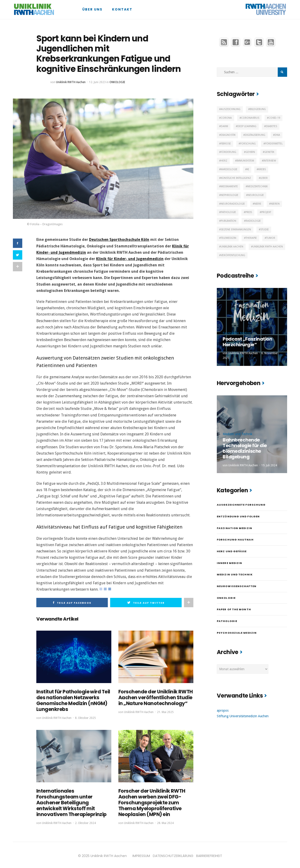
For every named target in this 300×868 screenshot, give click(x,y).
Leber (264, 178)
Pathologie (228, 212)
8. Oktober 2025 (85, 717)
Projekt (266, 212)
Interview (270, 161)
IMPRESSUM (141, 854)
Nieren (275, 204)
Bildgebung (258, 109)
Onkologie (117, 82)
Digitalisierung (255, 135)
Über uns (92, 9)
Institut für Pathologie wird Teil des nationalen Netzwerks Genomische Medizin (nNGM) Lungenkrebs (72, 700)
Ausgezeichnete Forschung (241, 505)
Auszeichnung (231, 109)
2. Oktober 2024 (85, 821)
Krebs (262, 169)
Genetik (269, 152)
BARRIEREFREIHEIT (209, 854)
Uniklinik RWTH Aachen (71, 82)
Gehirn (250, 152)
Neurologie (256, 195)
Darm (224, 126)
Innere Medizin (229, 563)
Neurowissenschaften (237, 586)
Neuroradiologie (233, 204)
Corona (226, 118)
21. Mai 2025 (165, 711)
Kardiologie (229, 169)
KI (248, 169)
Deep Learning (247, 126)
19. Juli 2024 (269, 465)
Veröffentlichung (233, 255)
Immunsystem (245, 161)
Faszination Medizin (237, 333)
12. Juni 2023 (97, 82)
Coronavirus (250, 118)
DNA (277, 135)
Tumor (271, 238)
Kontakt (122, 9)
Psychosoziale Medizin (237, 633)
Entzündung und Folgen (238, 516)
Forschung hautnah (235, 540)
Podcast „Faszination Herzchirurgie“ (247, 342)
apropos (223, 710)
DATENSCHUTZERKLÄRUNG (173, 854)
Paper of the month (234, 609)
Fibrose (226, 144)
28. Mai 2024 (165, 821)
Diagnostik (228, 135)
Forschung (248, 144)
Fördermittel (274, 144)
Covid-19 (274, 118)
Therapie (251, 238)
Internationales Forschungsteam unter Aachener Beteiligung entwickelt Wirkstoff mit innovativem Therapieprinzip (70, 801)
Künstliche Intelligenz (236, 178)
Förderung (229, 152)
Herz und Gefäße (232, 551)
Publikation (229, 221)
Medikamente (229, 186)
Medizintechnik (257, 186)
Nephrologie (230, 195)
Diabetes (271, 126)
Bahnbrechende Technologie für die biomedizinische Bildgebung (245, 448)
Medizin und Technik (238, 434)
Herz (224, 161)
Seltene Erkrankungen (236, 230)
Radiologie (253, 221)
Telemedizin (229, 238)
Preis (249, 212)
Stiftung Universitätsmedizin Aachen (243, 716)
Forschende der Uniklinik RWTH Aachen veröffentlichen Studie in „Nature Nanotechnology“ (154, 697)
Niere (258, 204)
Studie (265, 230)
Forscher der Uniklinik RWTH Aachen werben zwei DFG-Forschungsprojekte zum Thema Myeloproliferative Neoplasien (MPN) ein (156, 801)
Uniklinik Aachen (232, 247)
